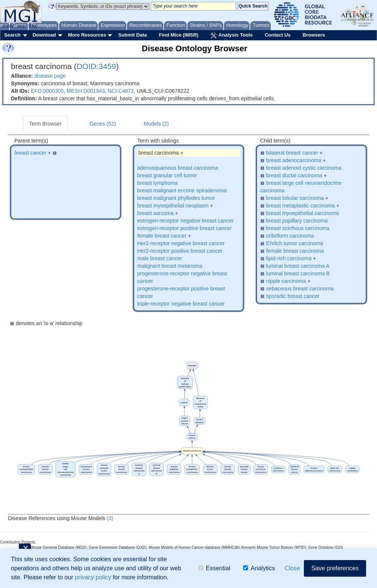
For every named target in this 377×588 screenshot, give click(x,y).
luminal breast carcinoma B (298, 273)
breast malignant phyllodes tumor (176, 198)
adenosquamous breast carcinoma (178, 168)
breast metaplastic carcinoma (300, 206)
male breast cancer (160, 258)
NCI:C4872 (121, 91)
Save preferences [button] (335, 568)
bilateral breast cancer (292, 153)
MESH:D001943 (86, 91)
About (8, 26)
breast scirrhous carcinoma (298, 228)
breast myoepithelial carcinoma (303, 213)
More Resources (87, 35)
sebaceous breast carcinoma (300, 289)
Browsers (314, 35)
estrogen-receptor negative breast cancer (185, 221)
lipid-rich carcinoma (289, 258)
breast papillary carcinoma (297, 221)
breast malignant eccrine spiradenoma (182, 190)
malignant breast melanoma (170, 266)
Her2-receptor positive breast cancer (180, 251)
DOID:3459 (96, 66)
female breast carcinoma (295, 251)
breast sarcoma (155, 213)
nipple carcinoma (286, 281)
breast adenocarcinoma (294, 160)
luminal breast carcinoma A (298, 266)
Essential (214, 568)
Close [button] (292, 568)
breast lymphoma (157, 183)
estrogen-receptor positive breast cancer (185, 228)
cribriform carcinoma (290, 236)
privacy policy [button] (93, 577)
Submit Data (133, 35)
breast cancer (30, 153)
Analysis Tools (231, 35)
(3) (110, 518)
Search (12, 35)
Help (21, 26)
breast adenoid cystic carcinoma (304, 168)
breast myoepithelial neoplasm (173, 206)
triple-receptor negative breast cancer (181, 304)
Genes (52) (103, 124)
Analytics (259, 568)
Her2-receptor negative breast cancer (181, 243)
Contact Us (278, 35)
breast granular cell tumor (167, 175)
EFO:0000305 (47, 91)
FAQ (34, 26)
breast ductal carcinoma (294, 175)
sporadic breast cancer (293, 296)
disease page (50, 76)
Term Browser (45, 124)
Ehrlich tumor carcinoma (295, 243)
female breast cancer (162, 236)
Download (44, 35)
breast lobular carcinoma (295, 198)
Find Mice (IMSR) (179, 35)
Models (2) (156, 124)
